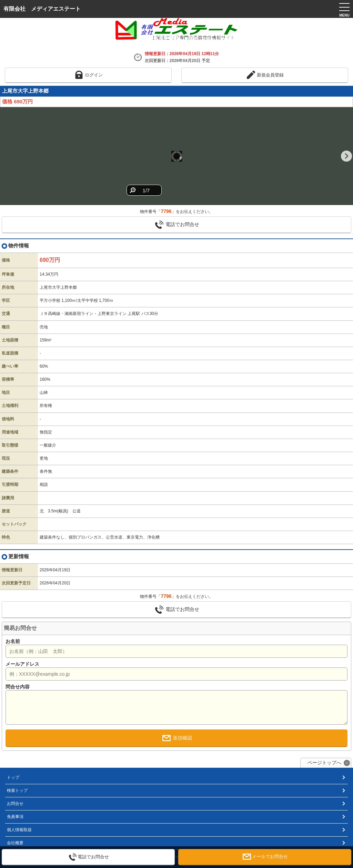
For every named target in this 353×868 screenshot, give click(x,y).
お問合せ (15, 804)
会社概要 (15, 843)
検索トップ (17, 790)
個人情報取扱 (19, 830)
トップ (13, 777)
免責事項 (15, 817)
